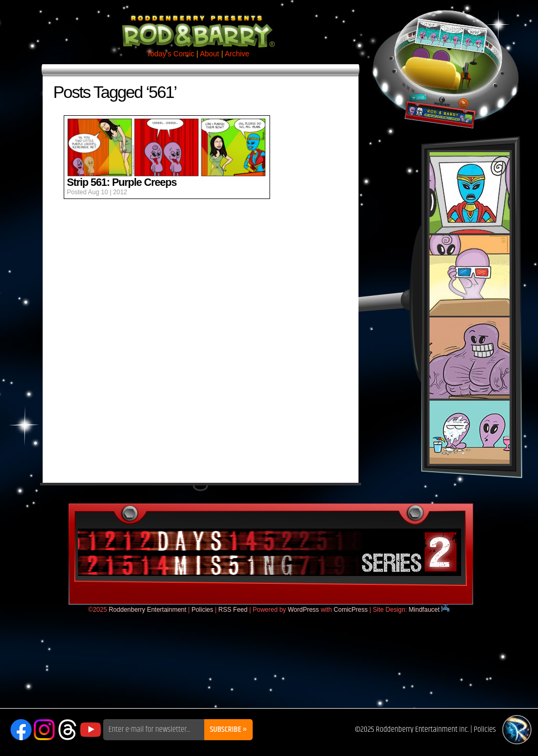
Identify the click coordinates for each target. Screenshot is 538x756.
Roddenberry (517, 730)
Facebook (21, 730)
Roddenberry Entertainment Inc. (422, 729)
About (210, 54)
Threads (67, 730)
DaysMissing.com (270, 552)
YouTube (91, 730)
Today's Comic (170, 54)
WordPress (303, 610)
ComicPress (351, 610)
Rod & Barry (198, 24)
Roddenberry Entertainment (147, 610)
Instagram (44, 730)
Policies (202, 610)
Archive (237, 54)
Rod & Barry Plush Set (470, 308)
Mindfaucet (429, 610)
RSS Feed (233, 610)
